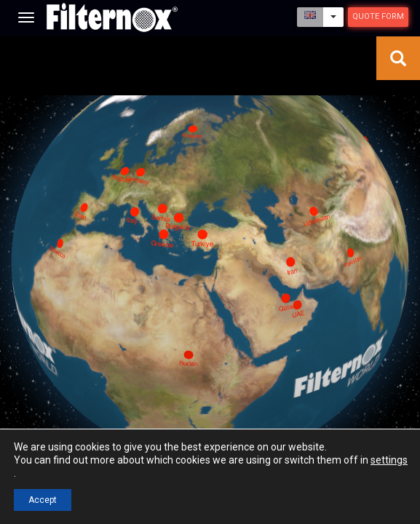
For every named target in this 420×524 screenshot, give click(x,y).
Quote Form (378, 16)
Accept (43, 500)
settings (389, 460)
